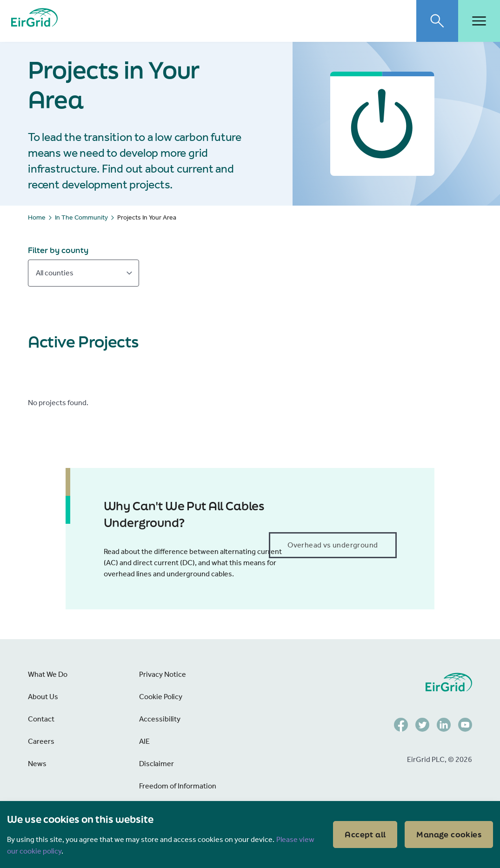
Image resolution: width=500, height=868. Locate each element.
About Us (43, 697)
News (37, 764)
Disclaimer (157, 764)
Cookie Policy (161, 697)
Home (37, 217)
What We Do (48, 674)
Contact (41, 719)
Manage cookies (449, 834)
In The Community (81, 217)
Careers (41, 741)
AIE (144, 741)
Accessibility (160, 719)
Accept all (365, 834)
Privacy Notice (163, 674)
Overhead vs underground (333, 545)
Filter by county (58, 250)
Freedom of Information (178, 786)
